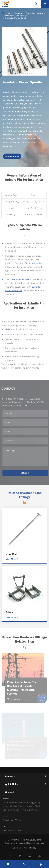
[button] (15, 73)
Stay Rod (11, 554)
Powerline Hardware (35, 13)
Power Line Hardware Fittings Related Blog (25, 641)
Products (18, 13)
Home (8, 13)
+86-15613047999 (12, 832)
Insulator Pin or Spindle (16, 18)
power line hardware (17, 279)
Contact (10, 792)
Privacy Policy (29, 848)
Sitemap (17, 848)
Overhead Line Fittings (16, 15)
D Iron (9, 612)
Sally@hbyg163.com (12, 822)
